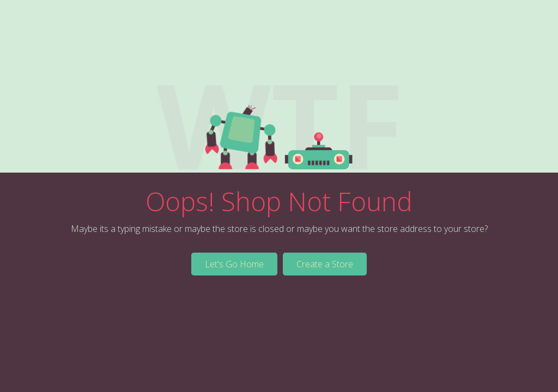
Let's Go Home (234, 264)
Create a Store (325, 264)
